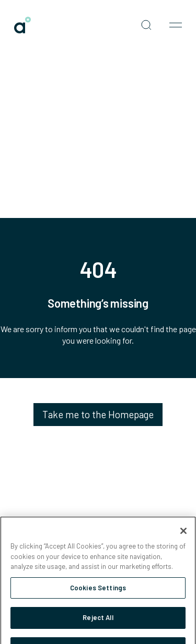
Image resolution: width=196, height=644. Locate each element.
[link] (22, 25)
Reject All (98, 622)
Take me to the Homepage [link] (98, 414)
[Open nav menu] (176, 25)
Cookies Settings (98, 592)
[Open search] (146, 25)
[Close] (183, 535)
